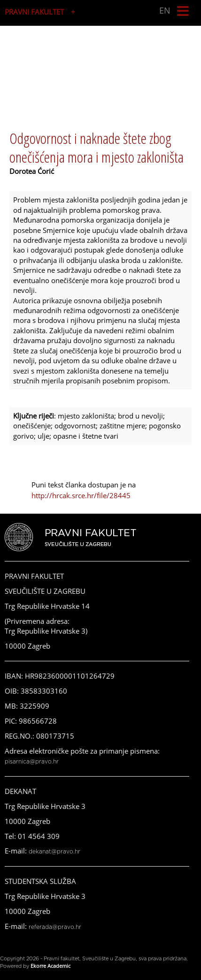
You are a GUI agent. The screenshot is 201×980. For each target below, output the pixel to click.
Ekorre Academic (50, 966)
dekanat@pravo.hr (54, 852)
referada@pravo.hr (55, 927)
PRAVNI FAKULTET (34, 12)
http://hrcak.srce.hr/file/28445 (81, 495)
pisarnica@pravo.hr (32, 762)
